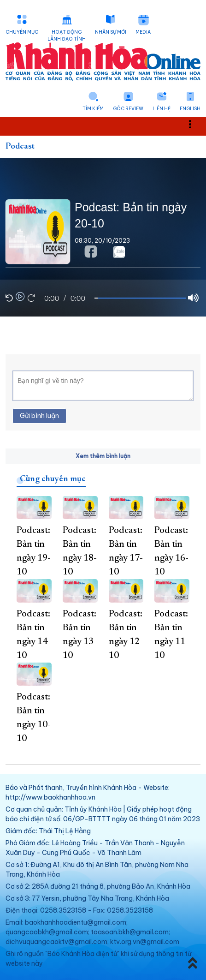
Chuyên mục (22, 32)
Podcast (20, 147)
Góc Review (128, 109)
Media (143, 32)
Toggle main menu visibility (195, 123)
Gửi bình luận (39, 416)
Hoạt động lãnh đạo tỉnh (67, 36)
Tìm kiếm (93, 109)
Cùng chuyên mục (53, 479)
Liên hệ (162, 109)
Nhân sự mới (111, 32)
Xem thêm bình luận (103, 456)
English (190, 109)
